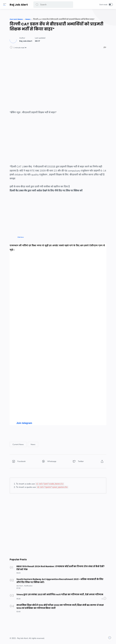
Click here (21, 237)
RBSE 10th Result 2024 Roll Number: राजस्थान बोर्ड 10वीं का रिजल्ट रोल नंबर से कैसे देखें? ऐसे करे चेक (61, 568)
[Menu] (5, 5)
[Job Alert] (20, 586)
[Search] (54, 5)
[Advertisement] (58, 77)
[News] (33, 444)
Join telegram (24, 423)
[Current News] (18, 444)
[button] (38, 5)
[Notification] (28, 586)
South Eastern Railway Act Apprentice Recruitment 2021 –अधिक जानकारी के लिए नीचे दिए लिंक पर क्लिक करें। (61, 581)
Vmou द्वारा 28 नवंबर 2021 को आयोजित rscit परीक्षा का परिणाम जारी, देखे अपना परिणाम (59, 595)
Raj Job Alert (19, 5)
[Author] (26, 41)
